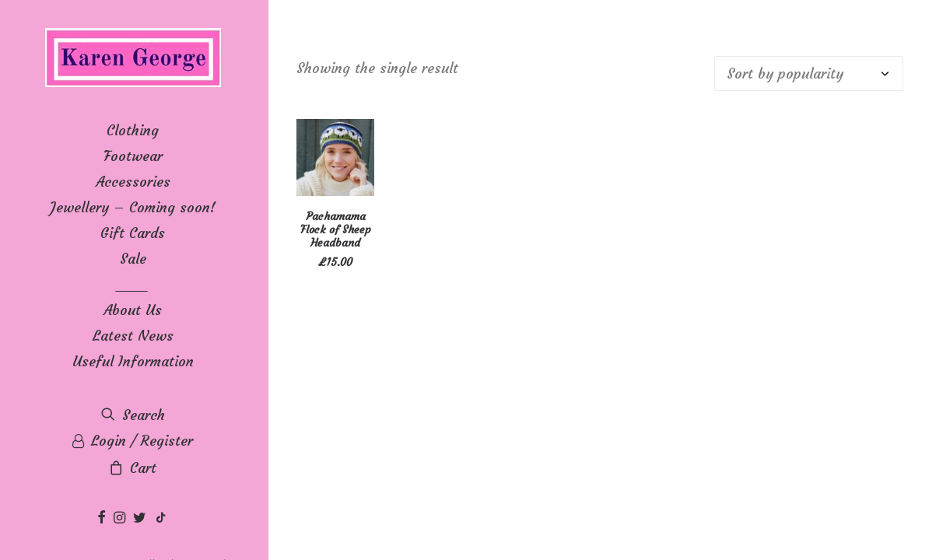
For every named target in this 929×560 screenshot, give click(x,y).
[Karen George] (133, 59)
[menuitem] (103, 518)
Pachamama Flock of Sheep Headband (336, 229)
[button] (103, 518)
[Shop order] (809, 73)
